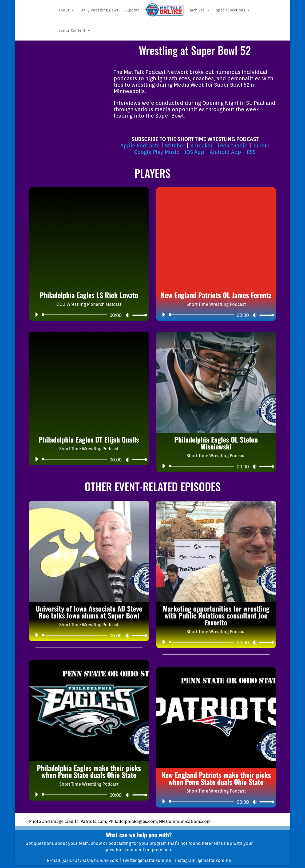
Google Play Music (157, 152)
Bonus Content (72, 30)
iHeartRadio (233, 146)
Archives (197, 10)
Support (132, 10)
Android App (225, 152)
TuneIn (261, 146)
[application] (89, 315)
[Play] (37, 315)
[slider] (75, 315)
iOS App (195, 152)
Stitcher (175, 146)
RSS (251, 152)
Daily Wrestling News (100, 10)
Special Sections (231, 10)
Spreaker (201, 146)
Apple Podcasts (140, 146)
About (64, 10)
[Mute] (128, 315)
